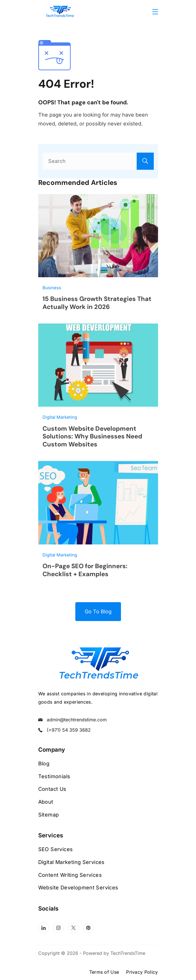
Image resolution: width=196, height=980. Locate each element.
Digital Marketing (60, 417)
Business (52, 288)
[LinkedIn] (44, 928)
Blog (44, 764)
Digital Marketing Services (71, 862)
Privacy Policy (142, 972)
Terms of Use (104, 972)
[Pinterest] (88, 928)
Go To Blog (98, 611)
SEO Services (56, 849)
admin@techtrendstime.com (77, 720)
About (46, 802)
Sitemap (49, 815)
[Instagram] (58, 928)
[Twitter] (74, 928)
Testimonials (54, 776)
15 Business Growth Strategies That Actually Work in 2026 (97, 303)
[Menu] (155, 12)
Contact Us (52, 789)
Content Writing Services (70, 875)
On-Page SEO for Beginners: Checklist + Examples (85, 570)
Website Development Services (78, 888)
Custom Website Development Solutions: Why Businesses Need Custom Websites (92, 436)
